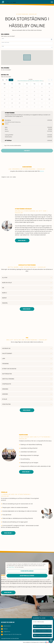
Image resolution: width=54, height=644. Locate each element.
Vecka (7, 80)
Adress (3, 39)
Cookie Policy (11, 567)
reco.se (42, 171)
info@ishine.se (7, 632)
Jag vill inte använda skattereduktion (12, 146)
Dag (3, 80)
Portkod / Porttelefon (5, 42)
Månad (11, 80)
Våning (3, 46)
